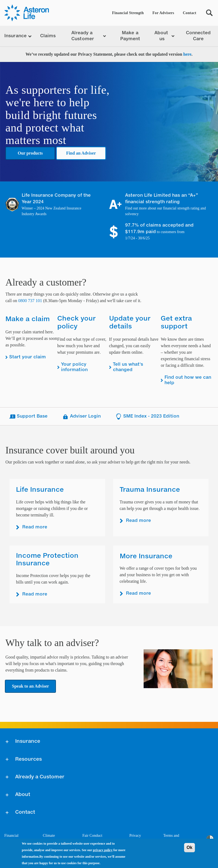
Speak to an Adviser (30, 686)
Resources (29, 759)
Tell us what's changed (128, 367)
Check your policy (76, 323)
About (23, 795)
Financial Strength (128, 13)
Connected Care (198, 36)
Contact (189, 13)
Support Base (28, 416)
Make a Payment (130, 36)
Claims (48, 36)
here (187, 54)
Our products (30, 153)
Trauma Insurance (150, 490)
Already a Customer (40, 777)
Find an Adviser (81, 153)
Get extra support (176, 323)
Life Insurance (40, 490)
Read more (35, 527)
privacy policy (103, 850)
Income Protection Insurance (47, 560)
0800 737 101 (30, 301)
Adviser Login (81, 416)
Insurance (28, 741)
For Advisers (163, 13)
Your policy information (74, 367)
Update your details (130, 323)
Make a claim (28, 319)
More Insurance (146, 556)
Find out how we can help (188, 380)
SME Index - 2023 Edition (147, 416)
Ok (189, 847)
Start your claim (28, 357)
